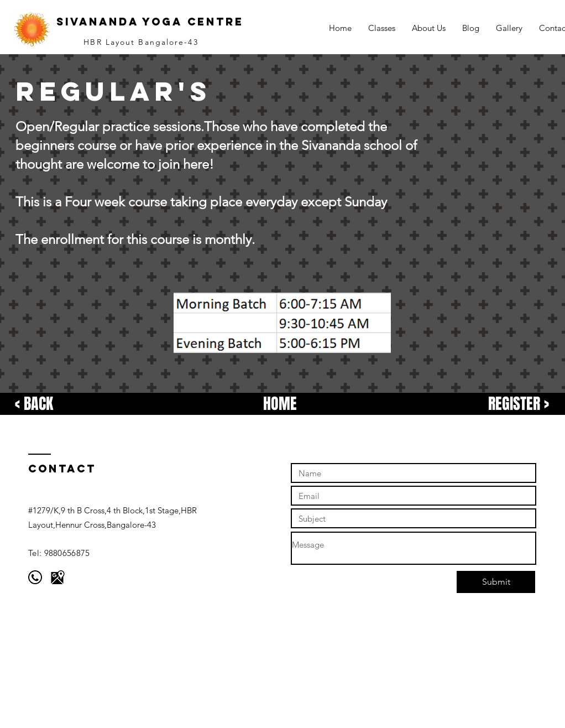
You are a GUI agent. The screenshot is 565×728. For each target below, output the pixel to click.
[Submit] (496, 582)
